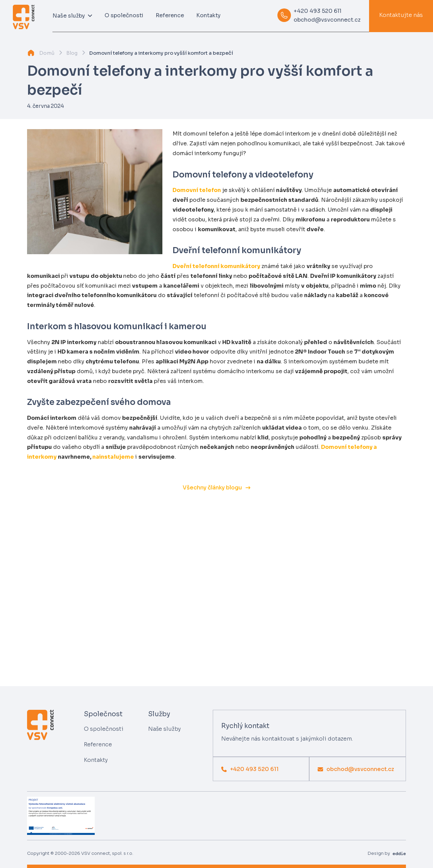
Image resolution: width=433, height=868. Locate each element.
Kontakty (208, 15)
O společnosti (124, 15)
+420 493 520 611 (317, 11)
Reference (170, 15)
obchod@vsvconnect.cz (327, 20)
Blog (72, 53)
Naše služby (164, 729)
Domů (47, 53)
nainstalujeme (113, 457)
